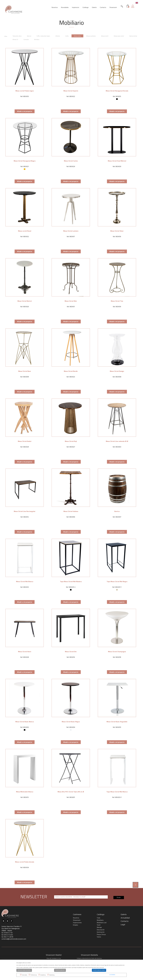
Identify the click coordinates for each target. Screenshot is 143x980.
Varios (99, 936)
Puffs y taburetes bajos (45, 36)
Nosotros (76, 917)
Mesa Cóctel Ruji (71, 440)
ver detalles (112, 975)
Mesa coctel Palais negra (25, 90)
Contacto (125, 920)
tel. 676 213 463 (7, 934)
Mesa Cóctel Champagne (117, 651)
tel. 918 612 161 (7, 932)
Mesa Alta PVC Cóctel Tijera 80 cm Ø (71, 791)
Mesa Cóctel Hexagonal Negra (25, 160)
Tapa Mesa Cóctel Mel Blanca (117, 791)
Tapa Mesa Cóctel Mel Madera (71, 580)
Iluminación (101, 931)
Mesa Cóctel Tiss (117, 300)
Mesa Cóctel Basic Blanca (25, 721)
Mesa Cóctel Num (25, 370)
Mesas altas (81, 36)
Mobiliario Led (102, 922)
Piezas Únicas (101, 934)
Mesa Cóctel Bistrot (25, 300)
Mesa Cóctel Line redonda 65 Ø (117, 440)
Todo (99, 917)
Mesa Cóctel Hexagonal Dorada (117, 90)
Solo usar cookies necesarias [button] (24, 970)
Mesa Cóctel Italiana (71, 510)
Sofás (70, 36)
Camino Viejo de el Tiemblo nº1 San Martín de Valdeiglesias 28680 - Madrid (12, 928)
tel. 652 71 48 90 (7, 936)
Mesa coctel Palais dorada (25, 861)
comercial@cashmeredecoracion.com (14, 938)
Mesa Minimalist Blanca (25, 791)
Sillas (6, 36)
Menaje (99, 927)
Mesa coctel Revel (25, 230)
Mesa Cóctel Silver (117, 230)
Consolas (32, 39)
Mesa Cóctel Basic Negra (71, 721)
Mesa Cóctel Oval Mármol (117, 160)
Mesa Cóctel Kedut (25, 440)
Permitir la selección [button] (60, 970)
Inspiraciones (77, 922)
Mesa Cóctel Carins (71, 160)
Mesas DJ (21, 39)
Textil (99, 924)
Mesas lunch (109, 36)
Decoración (101, 929)
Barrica (117, 510)
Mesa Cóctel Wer (71, 300)
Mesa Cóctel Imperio (71, 90)
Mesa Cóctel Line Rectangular (25, 510)
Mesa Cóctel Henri (25, 651)
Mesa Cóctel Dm (71, 651)
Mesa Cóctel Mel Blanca (25, 580)
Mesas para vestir (124, 36)
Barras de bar (8, 39)
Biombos (43, 39)
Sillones (60, 36)
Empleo (75, 924)
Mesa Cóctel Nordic (71, 370)
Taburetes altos (18, 36)
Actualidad (125, 917)
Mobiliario (100, 919)
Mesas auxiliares (95, 36)
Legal (123, 924)
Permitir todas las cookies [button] (99, 970)
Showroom (77, 919)
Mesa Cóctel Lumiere (71, 230)
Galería (124, 914)
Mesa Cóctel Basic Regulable (117, 721)
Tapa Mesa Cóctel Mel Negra (117, 580)
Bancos (30, 36)
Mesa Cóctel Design (117, 370)
